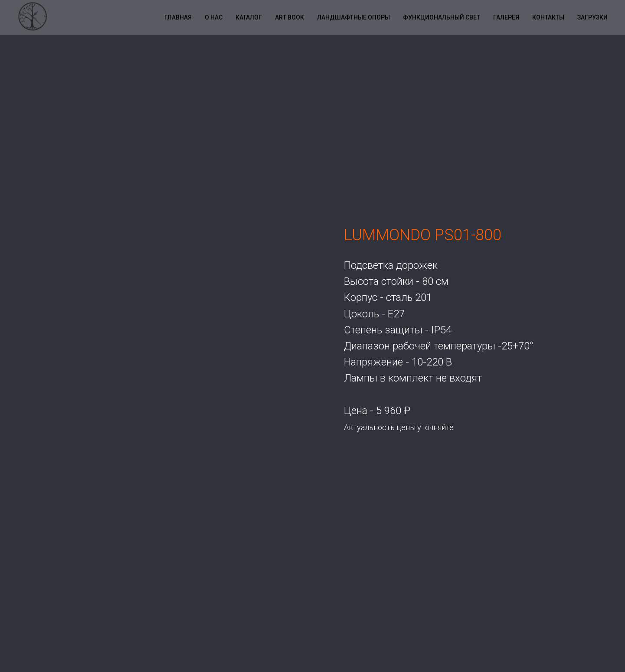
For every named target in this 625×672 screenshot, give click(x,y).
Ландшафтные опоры (353, 17)
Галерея (506, 17)
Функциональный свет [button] (442, 17)
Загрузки (592, 17)
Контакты (548, 17)
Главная (178, 17)
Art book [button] (290, 17)
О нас (214, 17)
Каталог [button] (249, 17)
